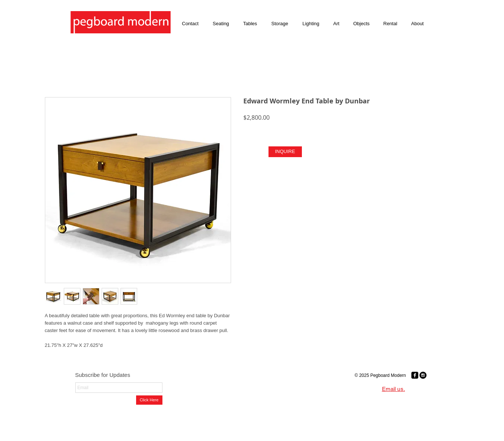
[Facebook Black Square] (415, 375)
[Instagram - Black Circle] (423, 375)
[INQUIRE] (285, 152)
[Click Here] (149, 400)
